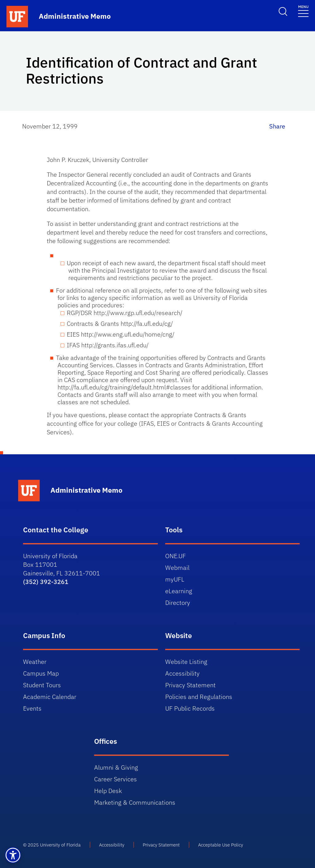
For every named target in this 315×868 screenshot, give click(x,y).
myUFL (175, 579)
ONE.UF (175, 556)
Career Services (116, 779)
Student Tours (42, 685)
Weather (35, 662)
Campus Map (41, 673)
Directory (178, 603)
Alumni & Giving (116, 767)
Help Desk (108, 791)
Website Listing (186, 662)
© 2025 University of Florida (52, 845)
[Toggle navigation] (303, 11)
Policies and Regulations (199, 697)
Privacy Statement (190, 685)
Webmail (177, 568)
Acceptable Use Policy (221, 845)
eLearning (179, 591)
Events (32, 708)
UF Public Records (190, 708)
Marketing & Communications (135, 802)
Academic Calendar (50, 697)
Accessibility (182, 673)
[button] (13, 855)
